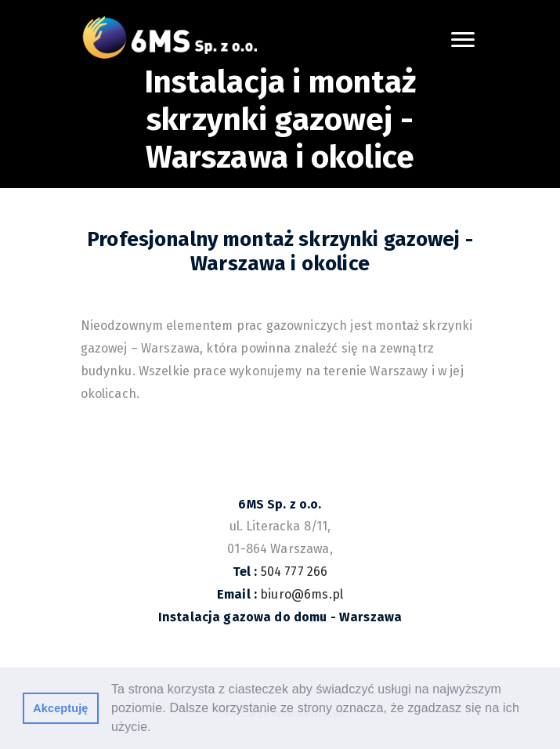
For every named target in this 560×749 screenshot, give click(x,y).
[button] (157, 729)
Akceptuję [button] (60, 708)
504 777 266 (294, 572)
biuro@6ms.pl (302, 594)
